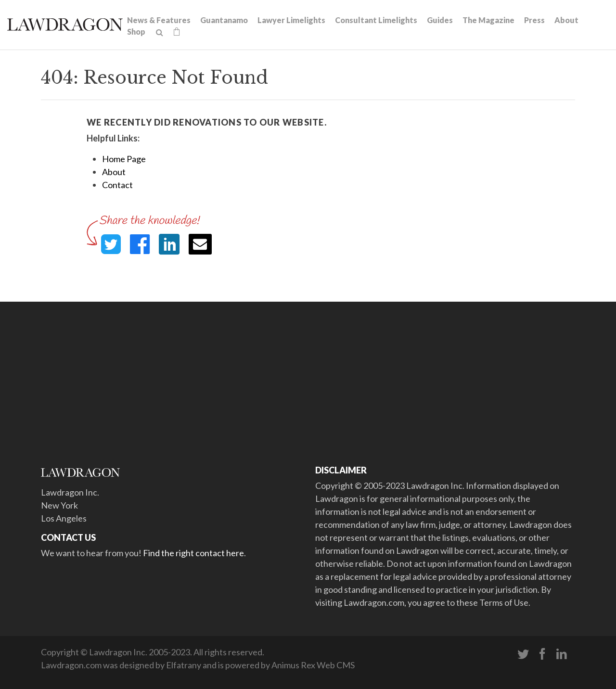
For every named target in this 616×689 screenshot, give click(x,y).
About (566, 20)
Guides (440, 20)
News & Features (159, 20)
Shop (136, 32)
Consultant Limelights (376, 20)
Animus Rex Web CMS (313, 665)
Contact (117, 185)
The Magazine (488, 20)
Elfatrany (184, 665)
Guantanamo (224, 20)
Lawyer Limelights (291, 20)
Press (534, 20)
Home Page (124, 159)
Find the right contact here (193, 553)
